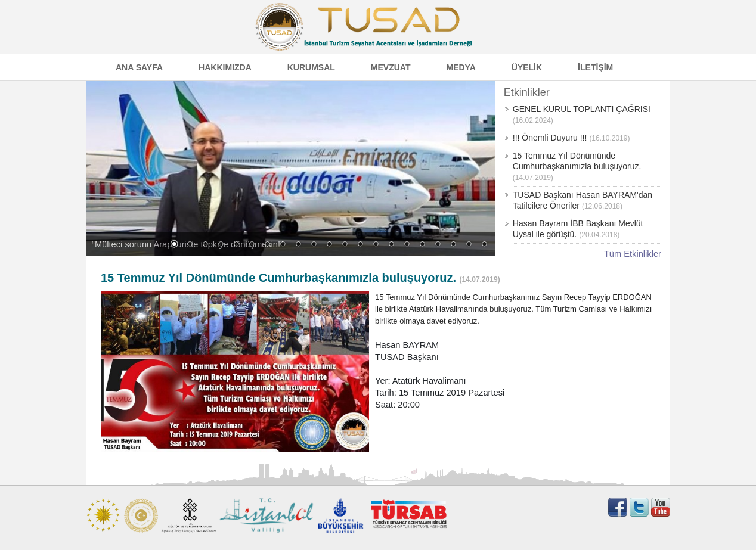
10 (314, 245)
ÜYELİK (527, 67)
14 (376, 245)
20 (469, 245)
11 (329, 245)
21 (484, 245)
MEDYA (461, 67)
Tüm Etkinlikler (633, 254)
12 (345, 245)
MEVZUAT (391, 67)
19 (453, 245)
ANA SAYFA (139, 67)
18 (438, 245)
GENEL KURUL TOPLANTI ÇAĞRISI (582, 109)
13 (360, 245)
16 (407, 245)
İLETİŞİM (595, 67)
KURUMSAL (311, 67)
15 (391, 245)
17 (422, 245)
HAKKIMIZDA (225, 67)
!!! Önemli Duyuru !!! (550, 138)
